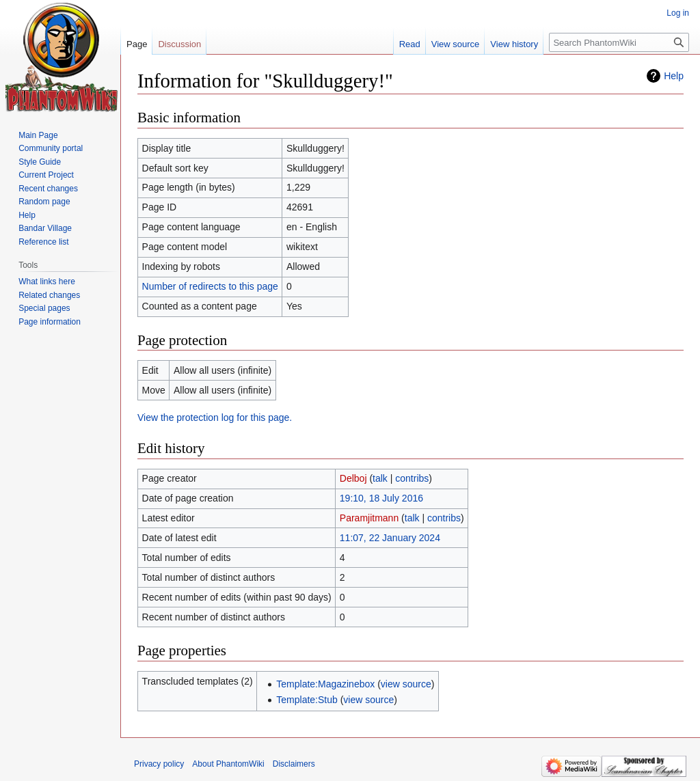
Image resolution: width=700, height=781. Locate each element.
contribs (412, 478)
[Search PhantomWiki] (619, 42)
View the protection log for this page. (215, 417)
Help (674, 76)
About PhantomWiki (228, 764)
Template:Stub (307, 700)
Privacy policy (159, 764)
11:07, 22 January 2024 (390, 538)
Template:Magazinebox (325, 684)
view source (406, 684)
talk (380, 478)
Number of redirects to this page (210, 286)
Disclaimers (294, 764)
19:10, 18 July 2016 (381, 498)
